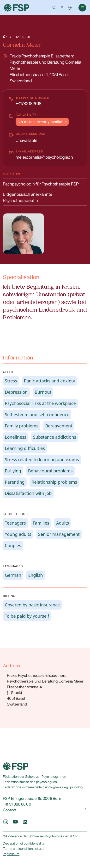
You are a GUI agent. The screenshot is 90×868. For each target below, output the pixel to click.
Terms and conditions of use (24, 849)
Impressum (11, 854)
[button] (54, 8)
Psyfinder (22, 37)
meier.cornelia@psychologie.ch (44, 157)
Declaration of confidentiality (24, 843)
